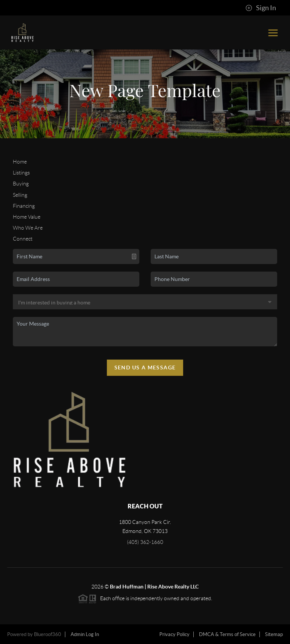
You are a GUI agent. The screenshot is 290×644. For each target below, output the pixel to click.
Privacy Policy (174, 634)
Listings (21, 173)
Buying (21, 184)
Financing (24, 206)
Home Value (27, 217)
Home (20, 162)
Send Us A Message (145, 368)
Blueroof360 (48, 634)
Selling (20, 195)
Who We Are (28, 228)
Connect (23, 239)
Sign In (261, 8)
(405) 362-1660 (145, 542)
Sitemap (274, 634)
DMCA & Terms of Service (227, 634)
